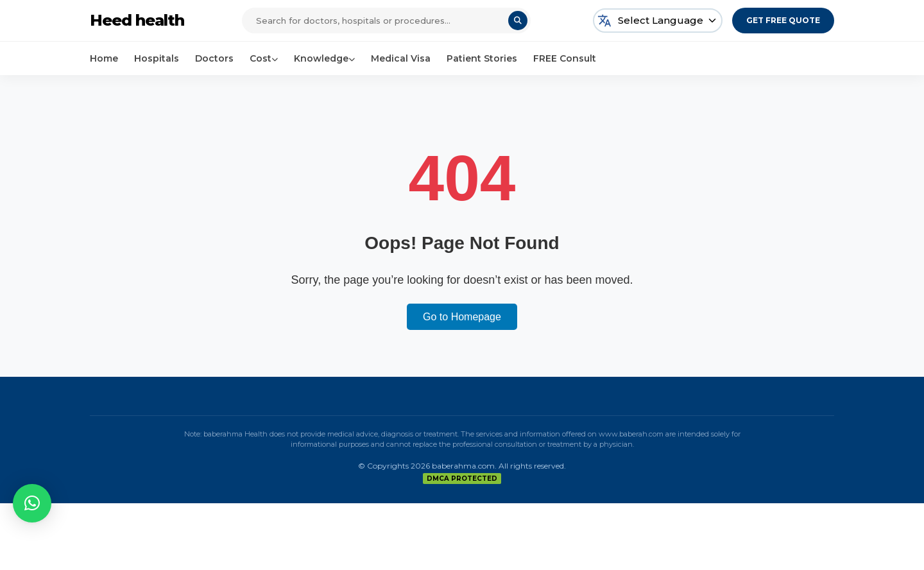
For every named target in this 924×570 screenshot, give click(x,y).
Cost (264, 58)
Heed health (137, 20)
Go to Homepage (462, 317)
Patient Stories (482, 58)
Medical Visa (401, 58)
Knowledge (324, 58)
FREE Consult (565, 58)
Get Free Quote (783, 20)
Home (104, 58)
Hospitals (157, 58)
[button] (32, 503)
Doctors (214, 58)
